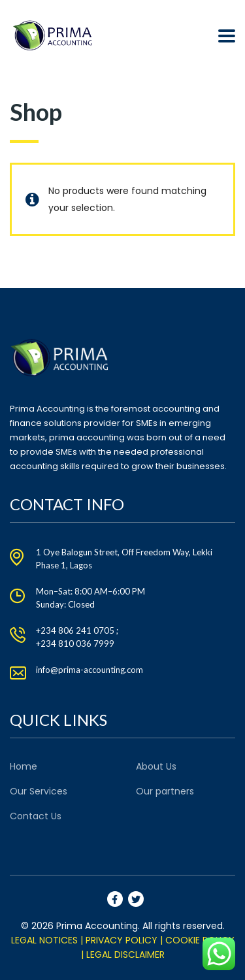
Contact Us (36, 816)
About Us (156, 766)
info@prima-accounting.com (90, 670)
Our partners (165, 791)
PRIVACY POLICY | (124, 940)
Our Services (39, 791)
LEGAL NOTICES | (47, 940)
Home (24, 766)
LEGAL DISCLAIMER (125, 955)
